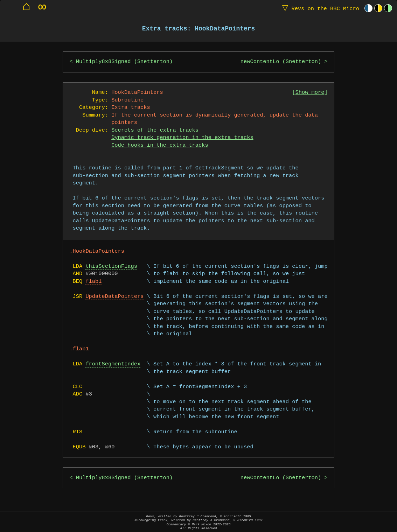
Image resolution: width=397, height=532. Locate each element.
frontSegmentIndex (113, 364)
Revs (319, 8)
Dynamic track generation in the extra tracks (182, 138)
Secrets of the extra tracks (155, 130)
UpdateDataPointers (114, 297)
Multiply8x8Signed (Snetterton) (124, 62)
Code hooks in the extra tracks (160, 145)
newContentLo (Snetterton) (281, 62)
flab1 (93, 282)
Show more (310, 93)
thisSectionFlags (111, 267)
